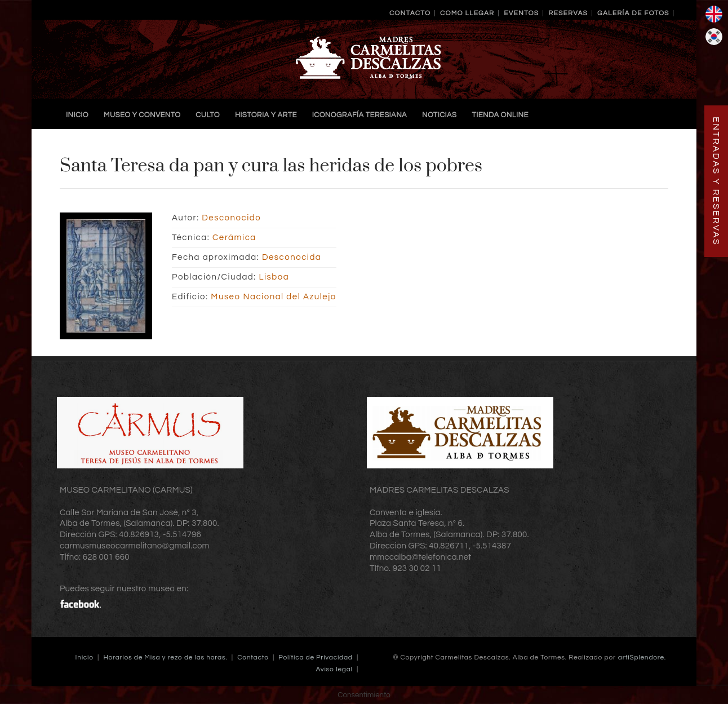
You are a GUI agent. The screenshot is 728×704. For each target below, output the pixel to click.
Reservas (568, 13)
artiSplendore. (642, 657)
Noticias (439, 115)
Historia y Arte (266, 115)
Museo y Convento (142, 115)
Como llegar (467, 13)
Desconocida (292, 257)
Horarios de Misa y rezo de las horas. (165, 657)
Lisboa (274, 277)
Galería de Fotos (633, 13)
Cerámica (234, 238)
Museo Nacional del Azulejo (273, 297)
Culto (208, 115)
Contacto (410, 13)
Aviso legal (334, 669)
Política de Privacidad (315, 657)
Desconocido (231, 218)
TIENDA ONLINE (500, 115)
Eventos (521, 13)
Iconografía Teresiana (359, 115)
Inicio (77, 115)
